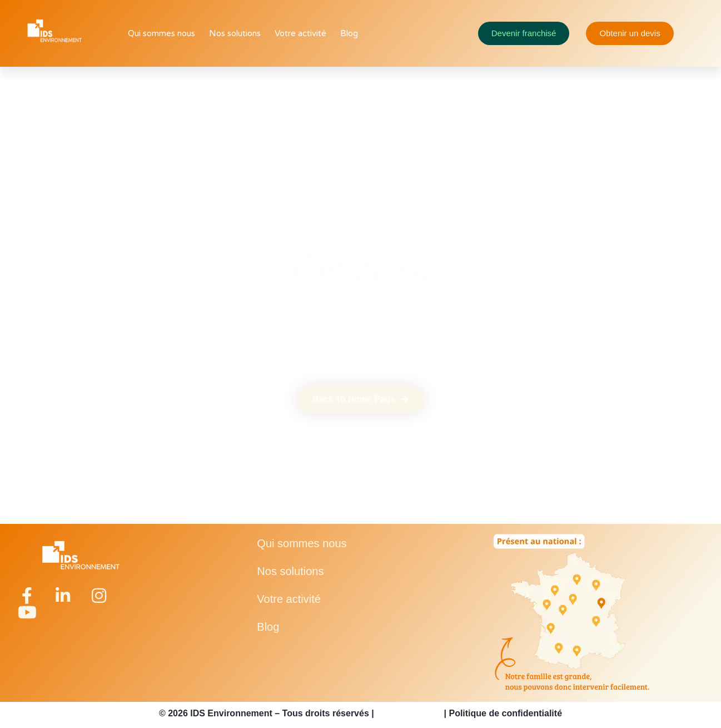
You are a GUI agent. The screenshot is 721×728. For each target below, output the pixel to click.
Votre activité (300, 33)
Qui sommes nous (161, 33)
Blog (349, 33)
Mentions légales (409, 713)
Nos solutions (235, 33)
